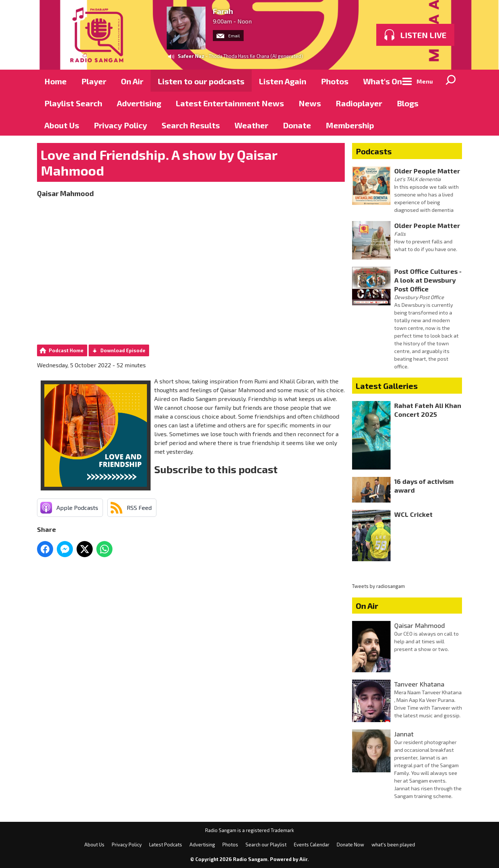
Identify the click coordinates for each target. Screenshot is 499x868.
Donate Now (350, 845)
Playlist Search (73, 103)
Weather (251, 125)
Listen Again (283, 81)
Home (56, 81)
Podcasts (374, 151)
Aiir (303, 859)
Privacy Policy (120, 125)
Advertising (139, 103)
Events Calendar (312, 845)
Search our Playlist (266, 845)
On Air (132, 81)
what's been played (393, 845)
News (310, 103)
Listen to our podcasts (201, 81)
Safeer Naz (191, 56)
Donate (297, 125)
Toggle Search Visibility (451, 81)
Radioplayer (359, 103)
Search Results (191, 125)
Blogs (408, 103)
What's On (382, 81)
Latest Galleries (387, 386)
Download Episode (123, 350)
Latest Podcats (166, 845)
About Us (62, 125)
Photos (335, 81)
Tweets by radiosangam (378, 586)
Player (94, 81)
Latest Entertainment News (230, 103)
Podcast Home (66, 350)
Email (228, 36)
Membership (350, 125)
